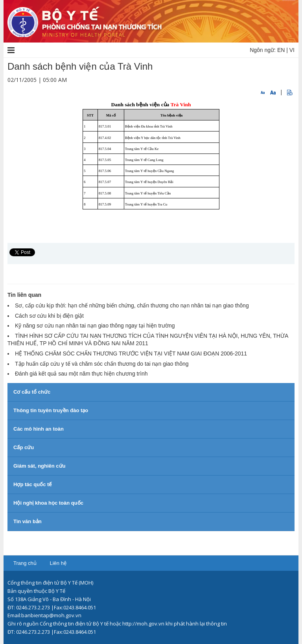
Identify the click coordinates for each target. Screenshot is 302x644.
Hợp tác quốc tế (32, 484)
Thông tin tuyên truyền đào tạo (51, 410)
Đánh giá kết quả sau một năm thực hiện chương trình (81, 374)
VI (292, 50)
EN (281, 50)
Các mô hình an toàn (39, 429)
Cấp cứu (24, 447)
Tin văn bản (28, 521)
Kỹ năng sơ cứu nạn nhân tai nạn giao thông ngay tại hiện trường (95, 326)
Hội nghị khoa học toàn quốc (48, 503)
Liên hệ (58, 563)
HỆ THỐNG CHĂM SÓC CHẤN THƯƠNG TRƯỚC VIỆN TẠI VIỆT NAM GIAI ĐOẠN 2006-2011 (131, 353)
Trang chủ (25, 563)
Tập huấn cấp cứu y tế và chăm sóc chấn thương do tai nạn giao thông (102, 364)
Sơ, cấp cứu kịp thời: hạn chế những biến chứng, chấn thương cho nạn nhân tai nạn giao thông (132, 305)
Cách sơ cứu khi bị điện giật (49, 316)
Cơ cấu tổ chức (32, 392)
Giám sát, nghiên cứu (40, 466)
